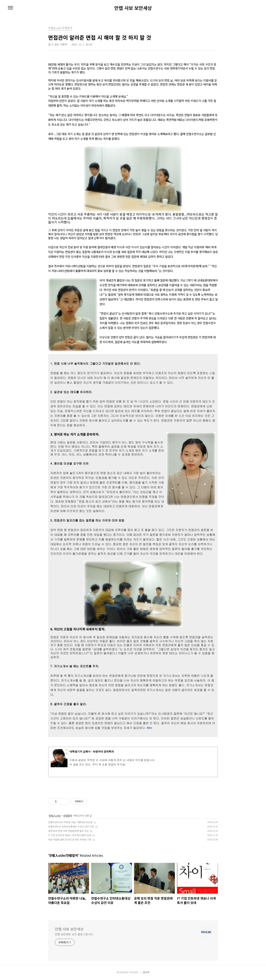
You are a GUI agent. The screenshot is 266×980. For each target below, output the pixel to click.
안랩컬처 (68, 816)
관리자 (146, 972)
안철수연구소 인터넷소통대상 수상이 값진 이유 (71, 826)
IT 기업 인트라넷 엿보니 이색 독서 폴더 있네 (70, 835)
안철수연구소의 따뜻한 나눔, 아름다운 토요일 (70, 822)
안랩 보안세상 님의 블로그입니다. (74, 934)
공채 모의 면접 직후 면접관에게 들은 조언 (68, 831)
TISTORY (134, 972)
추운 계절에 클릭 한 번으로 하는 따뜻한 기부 (70, 839)
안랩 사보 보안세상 (133, 8)
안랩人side (55, 816)
